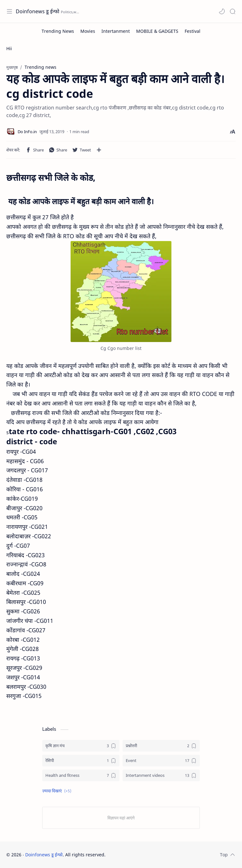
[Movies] (88, 31)
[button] (222, 11)
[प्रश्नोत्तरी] (161, 746)
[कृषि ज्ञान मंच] (81, 746)
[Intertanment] (116, 31)
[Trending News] (58, 31)
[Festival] (193, 31)
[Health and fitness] (81, 775)
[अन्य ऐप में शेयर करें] (99, 150)
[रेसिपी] (81, 761)
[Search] (233, 11)
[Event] (161, 761)
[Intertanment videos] (161, 775)
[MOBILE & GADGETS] (157, 31)
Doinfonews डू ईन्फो (37, 11)
